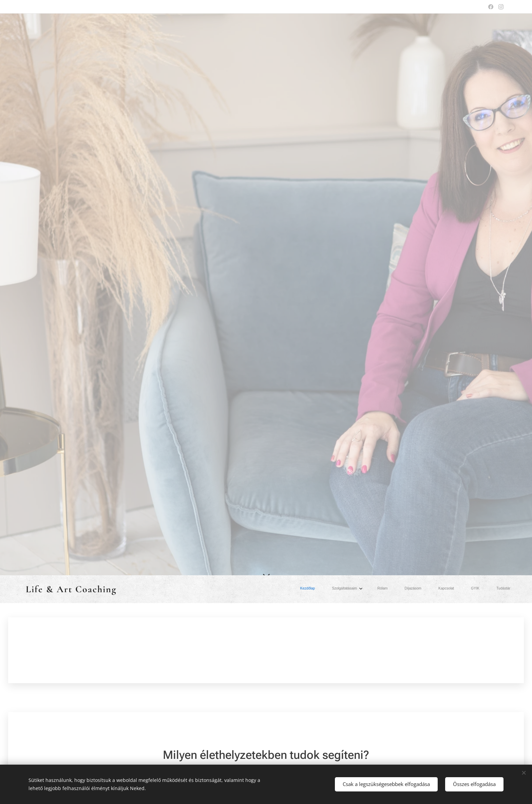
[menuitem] (408, 589)
